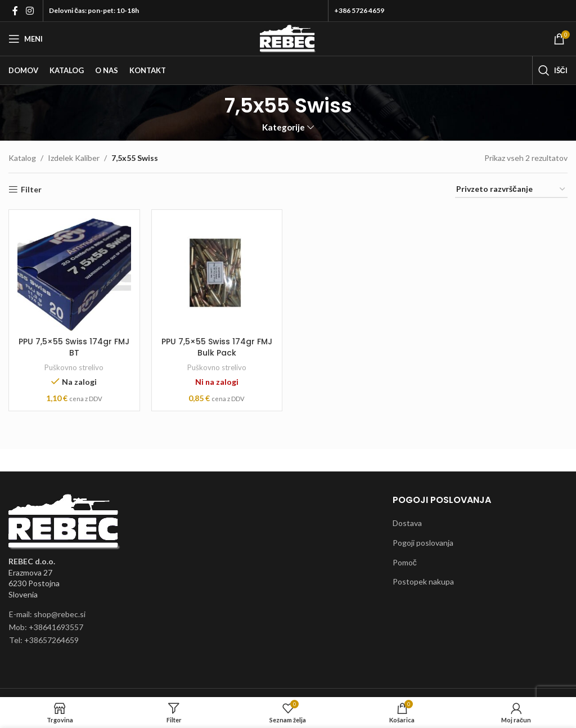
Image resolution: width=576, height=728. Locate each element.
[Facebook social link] (15, 11)
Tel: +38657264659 (44, 640)
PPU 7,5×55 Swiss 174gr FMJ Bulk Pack (217, 347)
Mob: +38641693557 (46, 627)
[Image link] (65, 521)
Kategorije (283, 127)
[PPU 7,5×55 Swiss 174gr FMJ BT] (74, 275)
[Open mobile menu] (26, 39)
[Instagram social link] (30, 11)
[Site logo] (288, 38)
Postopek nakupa (423, 581)
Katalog (22, 158)
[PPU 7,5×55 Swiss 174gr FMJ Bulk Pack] (217, 275)
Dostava (407, 523)
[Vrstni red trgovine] (511, 190)
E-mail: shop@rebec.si (47, 614)
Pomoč (405, 562)
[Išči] (553, 70)
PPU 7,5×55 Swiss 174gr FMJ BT (74, 347)
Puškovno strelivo (74, 367)
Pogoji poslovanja (423, 543)
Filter (31, 190)
